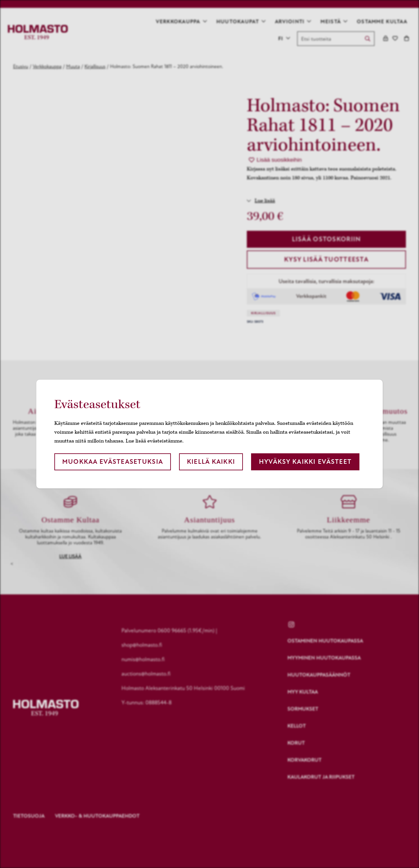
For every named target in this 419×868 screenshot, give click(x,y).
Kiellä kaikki (211, 462)
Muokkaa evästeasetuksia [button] (113, 462)
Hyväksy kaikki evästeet (305, 462)
